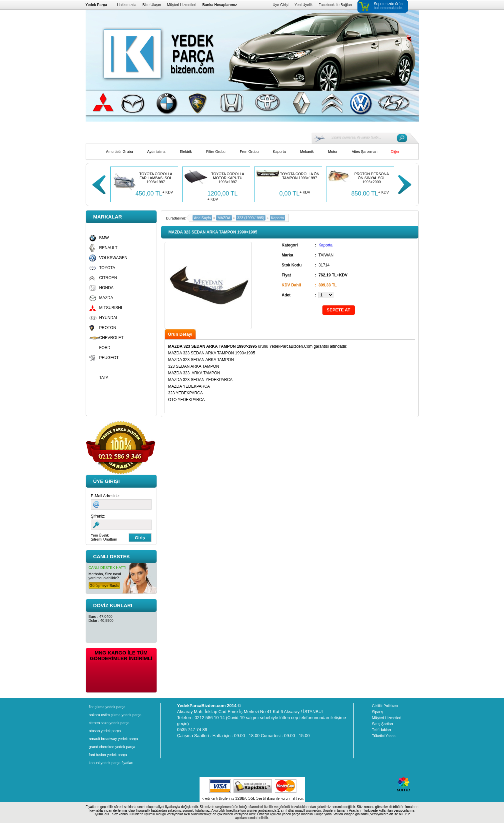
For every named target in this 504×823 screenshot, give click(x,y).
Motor (333, 152)
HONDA (106, 288)
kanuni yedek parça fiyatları (111, 763)
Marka (288, 255)
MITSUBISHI (111, 308)
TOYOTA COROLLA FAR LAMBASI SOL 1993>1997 (156, 178)
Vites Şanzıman (365, 152)
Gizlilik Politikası (385, 706)
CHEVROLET (111, 338)
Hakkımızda (127, 5)
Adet (286, 295)
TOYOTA (107, 268)
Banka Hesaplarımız (220, 5)
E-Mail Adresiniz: (106, 496)
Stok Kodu (292, 265)
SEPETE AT (339, 310)
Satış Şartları (383, 724)
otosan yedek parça (105, 731)
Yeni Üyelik (303, 5)
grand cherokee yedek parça (112, 747)
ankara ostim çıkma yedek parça (115, 715)
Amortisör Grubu (119, 152)
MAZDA (106, 298)
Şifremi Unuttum (104, 539)
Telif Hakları (382, 730)
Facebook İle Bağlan (335, 5)
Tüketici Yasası (384, 736)
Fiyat (286, 275)
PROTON (108, 328)
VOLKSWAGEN (113, 258)
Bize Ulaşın (152, 5)
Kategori (290, 245)
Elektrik (186, 152)
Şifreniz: (98, 516)
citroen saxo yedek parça (109, 723)
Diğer (395, 152)
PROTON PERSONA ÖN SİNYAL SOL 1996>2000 (372, 178)
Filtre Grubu (216, 152)
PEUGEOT (109, 358)
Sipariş (378, 712)
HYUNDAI (108, 318)
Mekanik (307, 152)
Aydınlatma (156, 152)
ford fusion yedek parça (108, 755)
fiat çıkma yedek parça (107, 707)
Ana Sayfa (202, 218)
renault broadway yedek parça (113, 739)
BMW (104, 238)
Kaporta (279, 152)
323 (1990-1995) (251, 218)
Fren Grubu (249, 152)
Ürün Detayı (180, 334)
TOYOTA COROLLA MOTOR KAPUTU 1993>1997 (228, 178)
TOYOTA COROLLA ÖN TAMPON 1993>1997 (299, 176)
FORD (105, 348)
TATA (104, 378)
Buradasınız (176, 218)
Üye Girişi (280, 5)
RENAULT (108, 248)
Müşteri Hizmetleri (182, 5)
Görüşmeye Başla (104, 586)
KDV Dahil (291, 285)
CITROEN (108, 278)
